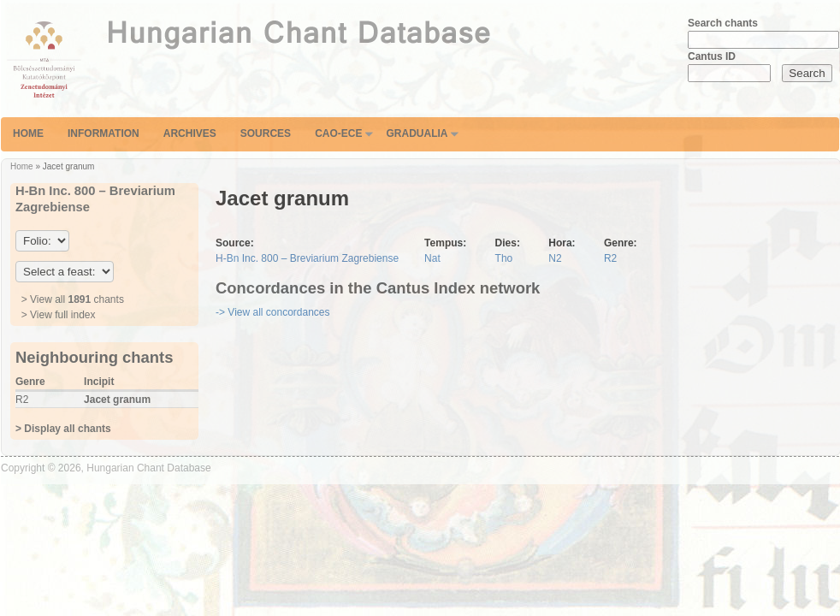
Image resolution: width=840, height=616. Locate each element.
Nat (432, 258)
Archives (190, 133)
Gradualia (417, 133)
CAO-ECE (338, 133)
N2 (555, 258)
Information (104, 133)
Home (28, 133)
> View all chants (73, 299)
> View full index (59, 315)
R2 (610, 258)
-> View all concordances (273, 312)
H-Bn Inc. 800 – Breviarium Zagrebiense (307, 258)
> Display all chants (63, 429)
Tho (504, 258)
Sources (266, 133)
